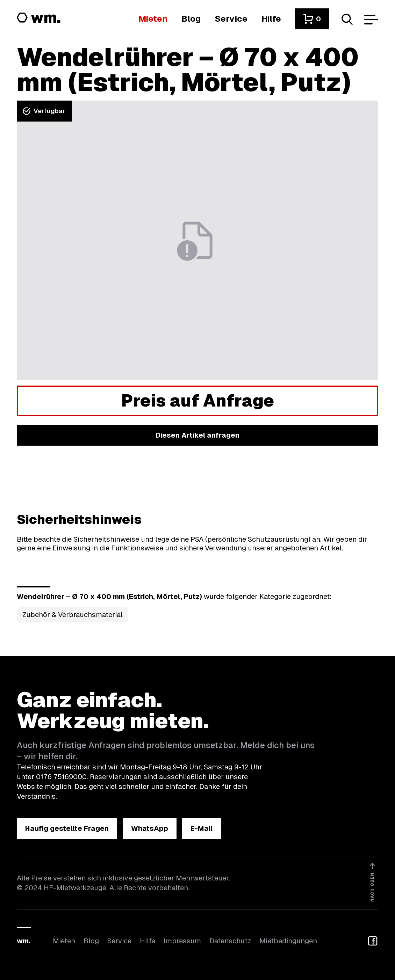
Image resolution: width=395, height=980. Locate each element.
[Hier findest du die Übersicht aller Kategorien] (153, 19)
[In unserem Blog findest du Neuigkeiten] (191, 19)
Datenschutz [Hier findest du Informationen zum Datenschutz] (230, 941)
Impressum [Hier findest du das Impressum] (182, 941)
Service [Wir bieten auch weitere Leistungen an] (119, 941)
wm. (24, 941)
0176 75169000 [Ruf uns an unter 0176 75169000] (61, 777)
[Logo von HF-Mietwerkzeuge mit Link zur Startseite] (39, 18)
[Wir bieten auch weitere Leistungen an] (231, 19)
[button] (312, 19)
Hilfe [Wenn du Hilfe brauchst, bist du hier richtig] (148, 941)
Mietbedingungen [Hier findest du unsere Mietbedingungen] (288, 941)
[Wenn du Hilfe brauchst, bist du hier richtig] (271, 19)
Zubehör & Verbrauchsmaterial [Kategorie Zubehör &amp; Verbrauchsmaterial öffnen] (73, 615)
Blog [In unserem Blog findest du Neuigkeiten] (91, 941)
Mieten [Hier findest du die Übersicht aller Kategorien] (64, 941)
